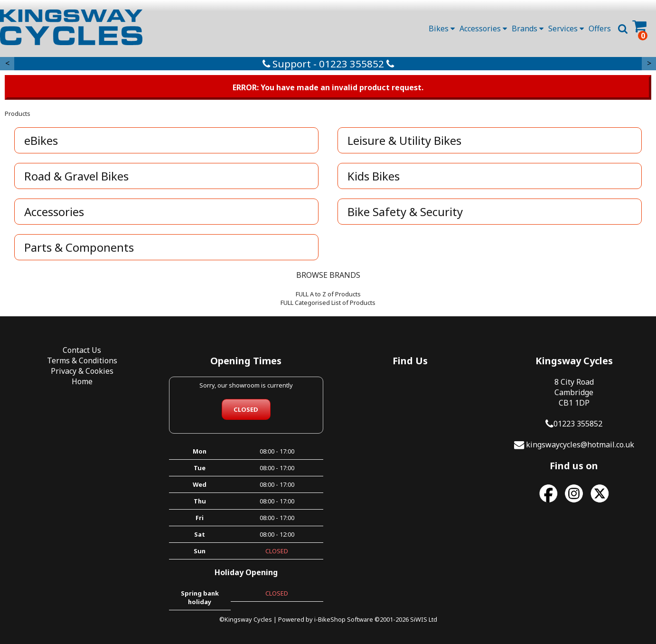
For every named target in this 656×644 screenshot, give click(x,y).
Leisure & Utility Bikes (404, 140)
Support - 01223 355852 (328, 64)
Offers (600, 28)
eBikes (41, 140)
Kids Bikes (374, 176)
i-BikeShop (330, 619)
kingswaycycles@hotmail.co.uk (580, 445)
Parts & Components (79, 247)
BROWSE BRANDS (328, 275)
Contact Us (82, 350)
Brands (528, 28)
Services (566, 28)
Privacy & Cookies (82, 371)
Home (82, 381)
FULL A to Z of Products (328, 294)
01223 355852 (578, 424)
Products (18, 114)
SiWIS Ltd (424, 619)
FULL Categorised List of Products (328, 303)
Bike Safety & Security (405, 212)
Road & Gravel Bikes (76, 176)
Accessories (483, 28)
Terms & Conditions (82, 360)
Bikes (442, 28)
